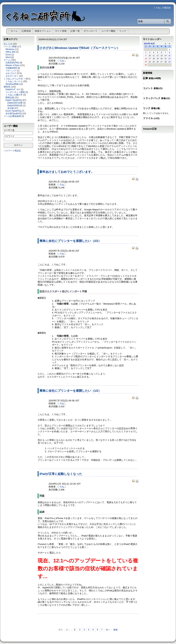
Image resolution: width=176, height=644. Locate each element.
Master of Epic (12, 65)
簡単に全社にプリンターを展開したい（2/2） (70, 241)
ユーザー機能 (108, 31)
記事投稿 (26, 31)
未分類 (11, 108)
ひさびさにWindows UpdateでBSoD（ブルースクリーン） (80, 48)
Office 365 (10, 52)
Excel (8, 55)
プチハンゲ (11, 71)
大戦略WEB (11, 68)
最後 (115, 630)
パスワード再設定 (12, 151)
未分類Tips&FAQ (14, 114)
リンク (123, 31)
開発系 (7, 87)
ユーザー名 (9, 130)
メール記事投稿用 (12, 116)
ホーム (14, 31)
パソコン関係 (10, 47)
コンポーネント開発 (15, 92)
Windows (10, 49)
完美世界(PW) (12, 63)
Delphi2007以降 (15, 103)
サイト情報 (61, 31)
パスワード (9, 136)
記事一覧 (75, 31)
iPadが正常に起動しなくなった (61, 474)
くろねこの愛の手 (14, 95)
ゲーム (7, 60)
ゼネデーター (12, 76)
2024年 (147, 44)
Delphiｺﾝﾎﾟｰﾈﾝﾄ (13, 89)
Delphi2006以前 (15, 106)
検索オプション (43, 31)
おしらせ (8, 44)
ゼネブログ (11, 73)
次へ (108, 630)
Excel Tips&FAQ (13, 111)
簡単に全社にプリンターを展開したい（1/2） (70, 391)
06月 (153, 44)
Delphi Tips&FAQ (14, 100)
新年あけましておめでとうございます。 (67, 172)
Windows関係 (12, 84)
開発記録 (10, 97)
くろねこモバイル (14, 81)
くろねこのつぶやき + (14, 79)
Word (8, 57)
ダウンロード (90, 31)
